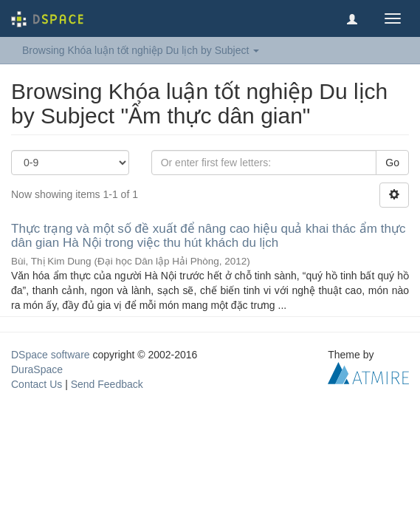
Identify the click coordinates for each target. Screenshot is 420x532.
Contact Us (37, 384)
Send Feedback (107, 384)
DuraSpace (37, 369)
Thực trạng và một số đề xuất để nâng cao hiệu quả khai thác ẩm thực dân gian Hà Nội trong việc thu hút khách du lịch (208, 236)
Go (392, 163)
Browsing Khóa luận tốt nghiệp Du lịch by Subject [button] (141, 50)
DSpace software (51, 355)
